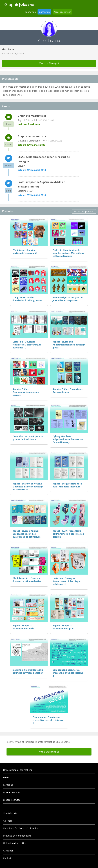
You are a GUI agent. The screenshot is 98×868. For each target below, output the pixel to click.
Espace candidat (12, 792)
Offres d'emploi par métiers (17, 770)
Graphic (19, 4)
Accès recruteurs (62, 12)
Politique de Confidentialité (17, 836)
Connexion (30, 12)
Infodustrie (11, 813)
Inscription (44, 12)
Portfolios (8, 785)
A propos (8, 821)
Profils (6, 777)
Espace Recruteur (12, 800)
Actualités (8, 851)
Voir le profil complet (49, 63)
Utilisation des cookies (15, 843)
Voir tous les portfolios (84, 211)
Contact (7, 858)
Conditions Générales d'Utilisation (21, 828)
